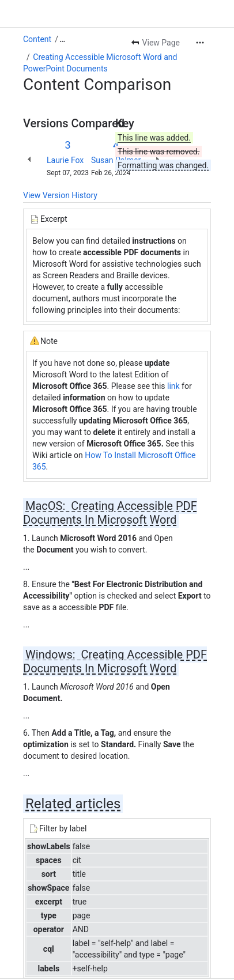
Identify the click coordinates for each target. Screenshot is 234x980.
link (173, 386)
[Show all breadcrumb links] (62, 39)
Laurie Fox (65, 160)
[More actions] (200, 43)
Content (37, 39)
